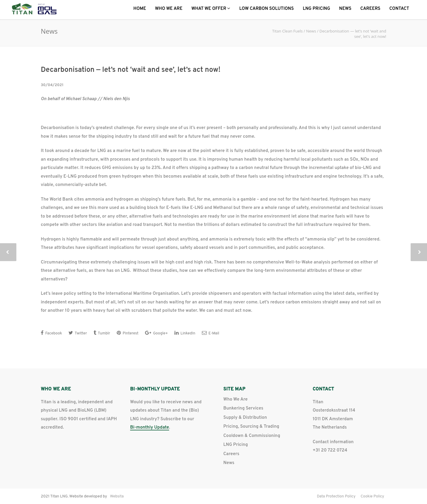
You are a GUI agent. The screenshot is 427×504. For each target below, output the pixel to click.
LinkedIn (185, 333)
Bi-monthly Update (150, 428)
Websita (117, 497)
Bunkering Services (243, 408)
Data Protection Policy (336, 497)
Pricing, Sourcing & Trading (251, 427)
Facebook (51, 333)
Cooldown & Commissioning (252, 436)
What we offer (211, 9)
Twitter (78, 333)
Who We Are (169, 9)
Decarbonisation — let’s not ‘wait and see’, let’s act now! (131, 70)
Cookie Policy (372, 497)
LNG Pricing (317, 9)
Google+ (156, 333)
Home (140, 9)
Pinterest (128, 333)
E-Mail (211, 333)
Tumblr (102, 333)
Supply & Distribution (245, 418)
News (345, 9)
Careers (370, 9)
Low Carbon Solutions (266, 9)
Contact (399, 9)
